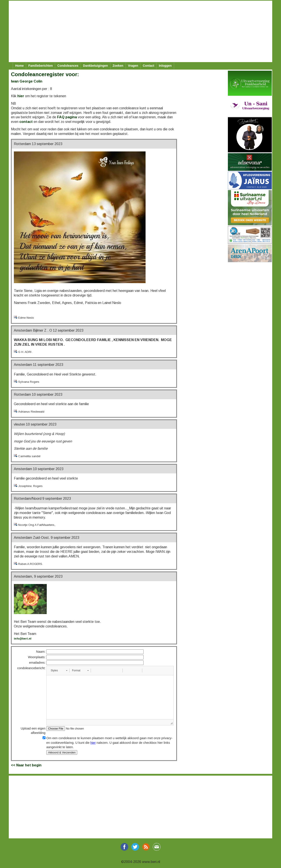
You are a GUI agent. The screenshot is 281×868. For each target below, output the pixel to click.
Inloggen (165, 66)
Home (19, 66)
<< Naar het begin (26, 765)
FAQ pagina (67, 117)
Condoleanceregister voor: (45, 74)
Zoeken (118, 66)
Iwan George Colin (27, 81)
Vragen (133, 66)
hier (21, 96)
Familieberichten (41, 66)
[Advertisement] (140, 31)
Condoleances (68, 66)
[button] (59, 670)
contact (26, 122)
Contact (148, 66)
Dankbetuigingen (95, 66)
